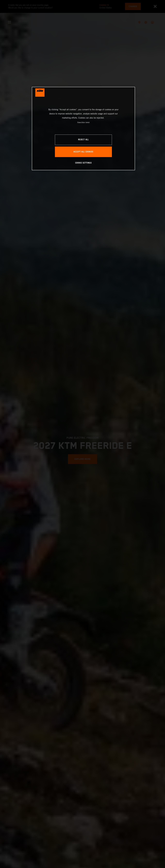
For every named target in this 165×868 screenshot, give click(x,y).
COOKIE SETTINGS (83, 163)
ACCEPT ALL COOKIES (83, 152)
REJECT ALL (83, 140)
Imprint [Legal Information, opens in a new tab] (88, 122)
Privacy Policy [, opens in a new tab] (81, 122)
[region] (83, 129)
